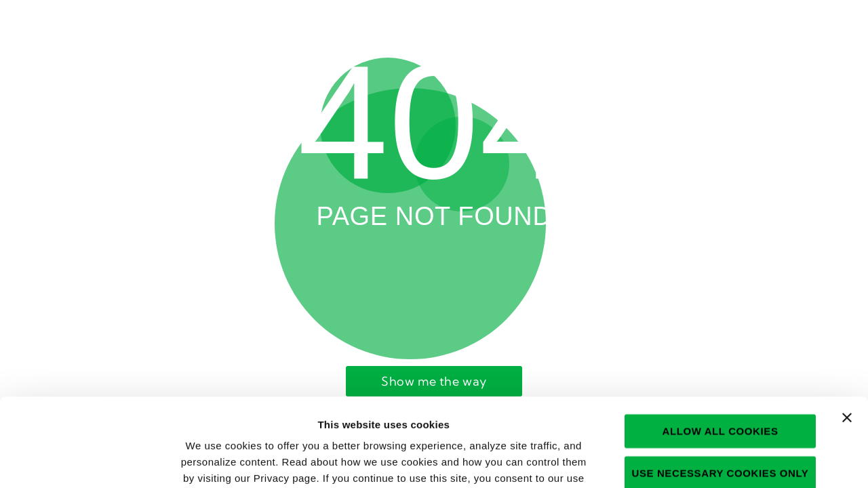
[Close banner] (847, 329)
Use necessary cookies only (721, 385)
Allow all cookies (720, 343)
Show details (723, 461)
